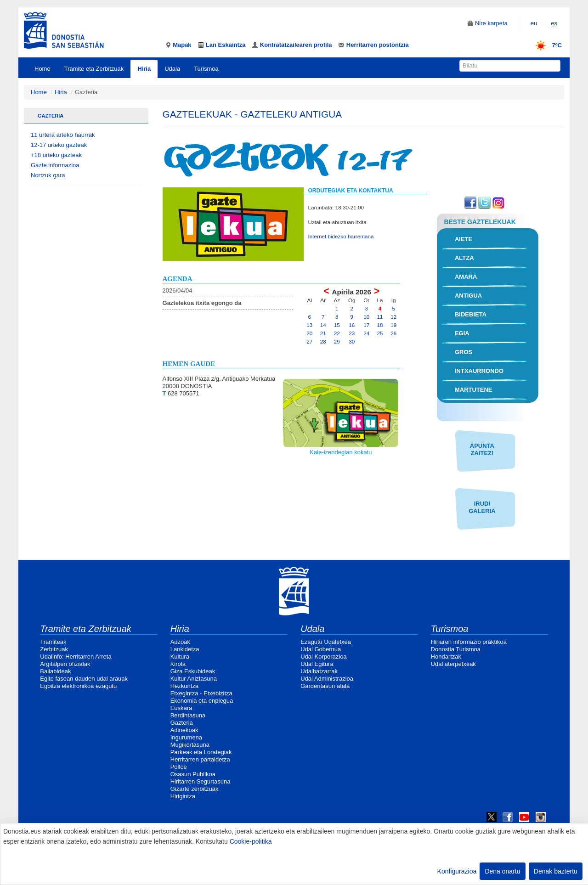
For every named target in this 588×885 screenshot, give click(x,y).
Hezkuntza (184, 686)
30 (352, 341)
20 (309, 333)
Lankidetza (185, 649)
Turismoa (206, 69)
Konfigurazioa (457, 871)
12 (393, 317)
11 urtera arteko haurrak (63, 135)
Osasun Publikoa (193, 774)
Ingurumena (186, 737)
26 (393, 333)
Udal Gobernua (321, 649)
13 (309, 325)
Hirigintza (183, 796)
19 (393, 325)
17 (366, 325)
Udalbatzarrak (319, 671)
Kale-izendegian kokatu (341, 452)
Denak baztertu (556, 871)
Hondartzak (446, 657)
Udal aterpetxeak (453, 664)
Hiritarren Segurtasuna (201, 781)
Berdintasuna (188, 715)
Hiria (144, 69)
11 (380, 317)
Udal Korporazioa (323, 657)
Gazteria (51, 116)
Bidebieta (471, 314)
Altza (464, 258)
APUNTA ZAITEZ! (482, 449)
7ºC (546, 45)
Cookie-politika (251, 841)
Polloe (179, 767)
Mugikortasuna (190, 745)
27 (309, 341)
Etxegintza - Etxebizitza (201, 693)
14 (323, 325)
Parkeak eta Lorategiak (201, 752)
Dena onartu (502, 871)
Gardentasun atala (325, 686)
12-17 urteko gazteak (59, 145)
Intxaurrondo (479, 371)
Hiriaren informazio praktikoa (469, 642)
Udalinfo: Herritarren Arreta (76, 657)
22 (337, 333)
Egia (462, 333)
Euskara (181, 708)
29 (337, 341)
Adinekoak (184, 730)
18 (380, 325)
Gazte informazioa (55, 165)
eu (534, 23)
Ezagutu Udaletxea (326, 642)
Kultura (180, 657)
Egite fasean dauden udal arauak (84, 679)
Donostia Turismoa (456, 649)
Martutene (474, 390)
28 (323, 341)
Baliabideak (55, 671)
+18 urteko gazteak (56, 155)
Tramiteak (53, 642)
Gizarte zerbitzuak (195, 789)
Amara (466, 277)
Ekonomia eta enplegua (202, 701)
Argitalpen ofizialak (65, 664)
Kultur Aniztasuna (194, 679)
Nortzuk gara (48, 175)
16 (352, 325)
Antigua (468, 296)
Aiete (464, 239)
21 (323, 333)
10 (366, 317)
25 (380, 333)
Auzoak (180, 642)
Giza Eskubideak (193, 671)
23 (352, 333)
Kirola (178, 664)
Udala (172, 69)
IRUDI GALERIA (482, 507)
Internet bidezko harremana (341, 236)
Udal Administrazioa (327, 679)
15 (337, 325)
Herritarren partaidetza (200, 759)
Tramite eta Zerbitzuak (94, 69)
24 (366, 333)
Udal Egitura (317, 664)
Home (42, 69)
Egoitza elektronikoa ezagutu (78, 686)
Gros (464, 352)
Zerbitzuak (54, 649)
